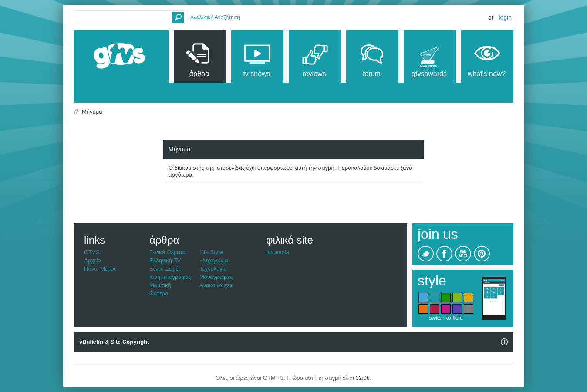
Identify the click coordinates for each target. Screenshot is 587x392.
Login (505, 17)
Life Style (211, 252)
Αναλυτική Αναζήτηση (215, 17)
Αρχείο (93, 260)
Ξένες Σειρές (165, 269)
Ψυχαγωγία (214, 260)
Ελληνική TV (165, 260)
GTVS (92, 252)
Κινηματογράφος (170, 277)
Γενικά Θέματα (167, 252)
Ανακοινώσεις (217, 285)
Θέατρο (159, 293)
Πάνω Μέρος (100, 269)
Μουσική (160, 285)
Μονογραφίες (216, 277)
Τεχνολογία (213, 269)
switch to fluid (446, 318)
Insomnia (278, 252)
